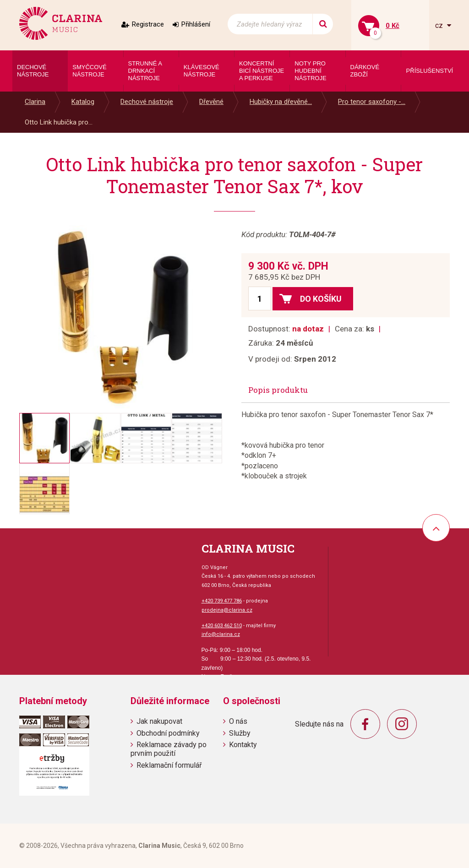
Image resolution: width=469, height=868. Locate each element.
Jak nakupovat (159, 721)
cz (440, 25)
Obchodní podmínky (168, 733)
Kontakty (243, 745)
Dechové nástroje (147, 102)
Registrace (148, 24)
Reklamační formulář (169, 765)
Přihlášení (196, 24)
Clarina (35, 102)
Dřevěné (211, 102)
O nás (238, 721)
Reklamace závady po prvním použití (169, 749)
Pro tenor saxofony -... (372, 102)
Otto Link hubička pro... (59, 122)
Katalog (83, 102)
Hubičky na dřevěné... (281, 102)
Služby (240, 733)
